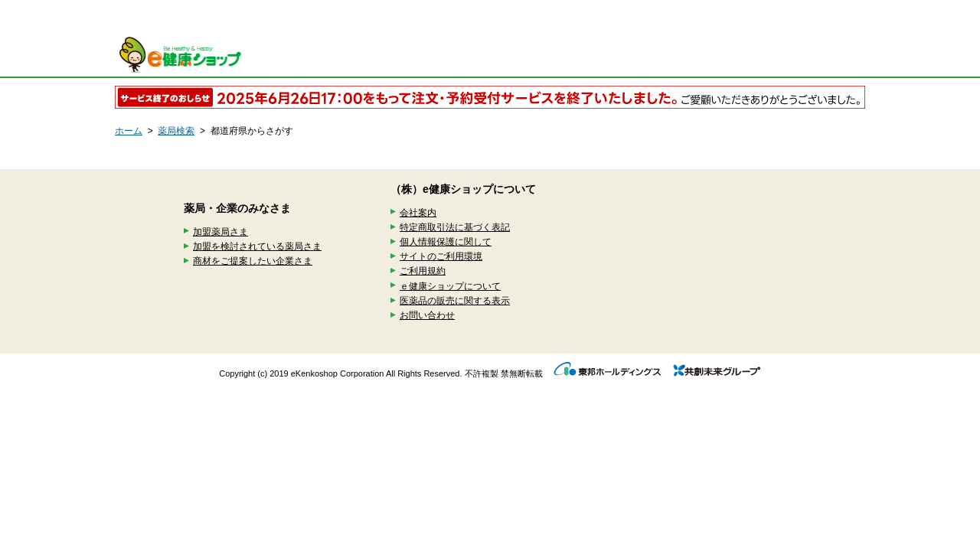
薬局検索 (176, 131)
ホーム (129, 131)
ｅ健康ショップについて (450, 286)
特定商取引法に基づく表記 (455, 227)
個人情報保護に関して (446, 242)
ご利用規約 (423, 271)
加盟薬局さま (220, 232)
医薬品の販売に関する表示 (455, 301)
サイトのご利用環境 (441, 256)
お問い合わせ (427, 315)
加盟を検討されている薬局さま (257, 246)
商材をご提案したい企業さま (253, 261)
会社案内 (418, 213)
